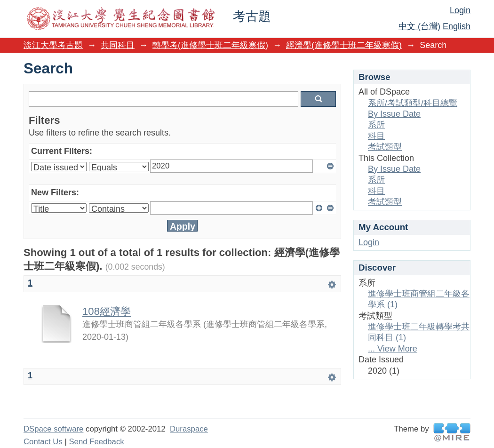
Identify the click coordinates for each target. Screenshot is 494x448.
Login (460, 10)
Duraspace (189, 429)
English (457, 26)
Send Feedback (96, 442)
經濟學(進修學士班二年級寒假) (344, 45)
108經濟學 (107, 311)
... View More (393, 349)
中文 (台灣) (419, 26)
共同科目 (118, 45)
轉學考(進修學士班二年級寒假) (210, 45)
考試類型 (385, 147)
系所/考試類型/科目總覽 (413, 103)
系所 (376, 125)
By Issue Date (394, 114)
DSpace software (53, 429)
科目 (376, 136)
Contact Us (43, 442)
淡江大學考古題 (53, 45)
